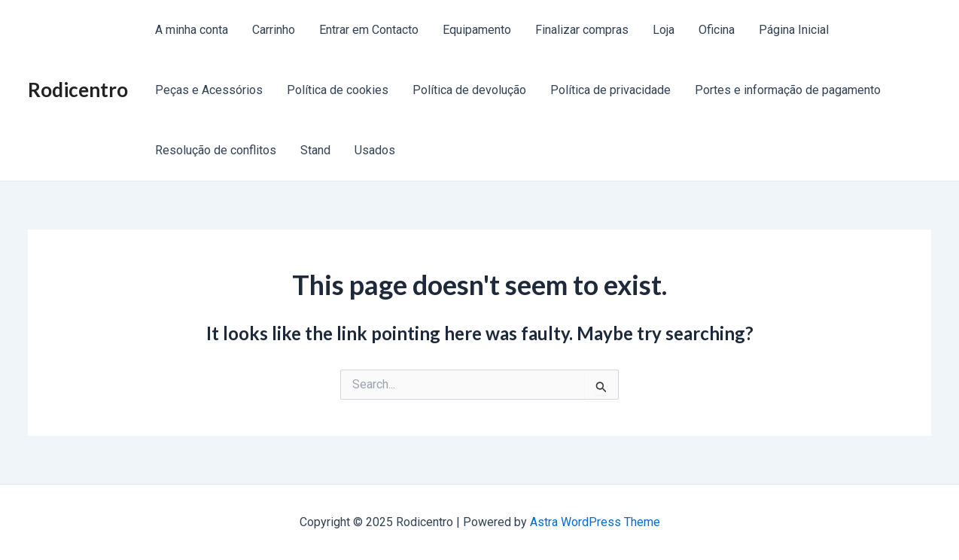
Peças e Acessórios (209, 90)
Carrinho (274, 30)
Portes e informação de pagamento (788, 90)
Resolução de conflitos (216, 150)
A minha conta (192, 30)
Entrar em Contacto (369, 30)
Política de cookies (338, 90)
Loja (664, 30)
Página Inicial (794, 30)
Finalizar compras (582, 30)
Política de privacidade (610, 90)
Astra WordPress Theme (595, 522)
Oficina (717, 30)
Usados (375, 150)
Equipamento (477, 30)
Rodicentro (78, 90)
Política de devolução (469, 90)
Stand (315, 150)
